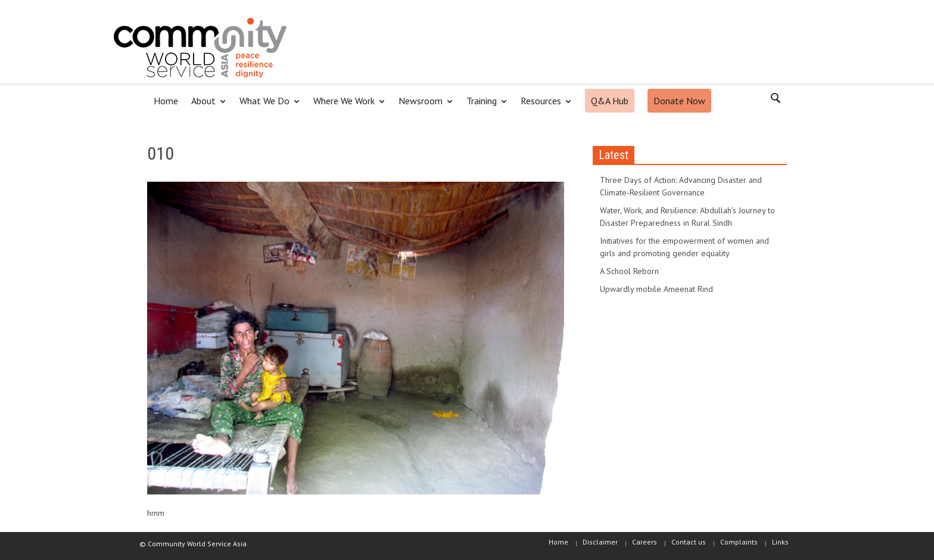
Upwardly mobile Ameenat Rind (656, 289)
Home (166, 101)
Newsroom (422, 106)
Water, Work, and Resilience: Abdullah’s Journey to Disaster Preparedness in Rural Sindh (687, 217)
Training (483, 106)
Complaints (739, 542)
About (205, 106)
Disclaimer (600, 542)
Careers (645, 542)
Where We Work (346, 106)
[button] (775, 100)
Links (780, 542)
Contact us (689, 542)
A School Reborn (629, 271)
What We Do (266, 106)
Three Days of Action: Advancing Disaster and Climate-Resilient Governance (681, 186)
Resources (543, 106)
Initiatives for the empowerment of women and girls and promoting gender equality (684, 247)
